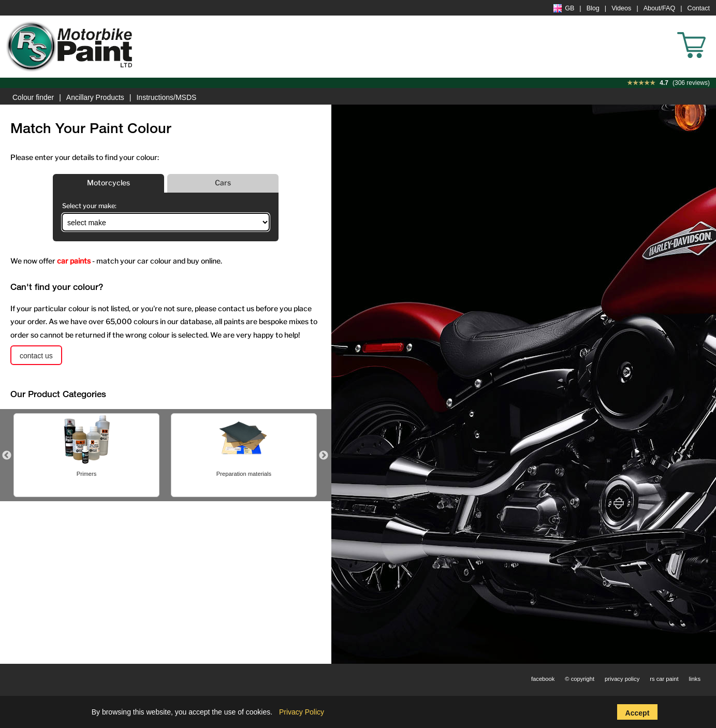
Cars (223, 183)
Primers (284, 474)
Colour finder (33, 97)
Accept (638, 713)
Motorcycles (108, 183)
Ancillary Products (95, 97)
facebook (543, 679)
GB (564, 8)
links (695, 679)
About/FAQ (660, 8)
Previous (7, 456)
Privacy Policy (302, 712)
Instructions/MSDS (166, 97)
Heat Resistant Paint (127, 474)
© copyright (580, 679)
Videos (621, 8)
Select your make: (89, 206)
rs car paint (664, 679)
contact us (36, 356)
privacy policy (622, 679)
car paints (74, 261)
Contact (699, 8)
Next (324, 456)
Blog (593, 8)
